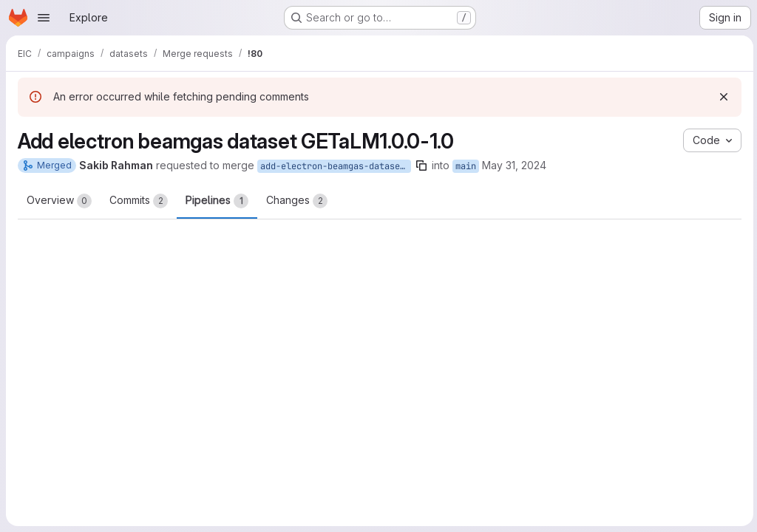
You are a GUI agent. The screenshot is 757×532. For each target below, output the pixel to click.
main (466, 166)
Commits (139, 201)
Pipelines (217, 201)
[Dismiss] (722, 97)
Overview (59, 201)
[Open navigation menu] (44, 18)
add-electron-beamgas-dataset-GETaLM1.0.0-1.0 (336, 166)
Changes (297, 201)
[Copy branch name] (421, 166)
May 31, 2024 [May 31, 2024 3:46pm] (514, 165)
